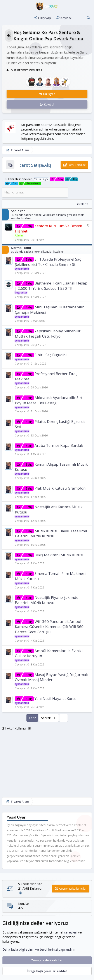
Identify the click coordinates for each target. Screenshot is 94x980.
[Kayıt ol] (64, 18)
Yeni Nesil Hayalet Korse (55, 698)
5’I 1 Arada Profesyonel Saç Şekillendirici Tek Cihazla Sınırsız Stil (48, 262)
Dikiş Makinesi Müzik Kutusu (60, 555)
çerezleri (71, 932)
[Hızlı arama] (35, 192)
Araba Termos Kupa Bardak (59, 445)
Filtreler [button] (81, 204)
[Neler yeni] (79, 18)
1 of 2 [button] (32, 718)
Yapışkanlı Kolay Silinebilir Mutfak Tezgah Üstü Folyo (48, 334)
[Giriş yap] (42, 18)
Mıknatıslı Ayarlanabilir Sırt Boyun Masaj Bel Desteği (49, 400)
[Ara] (88, 18)
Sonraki (49, 718)
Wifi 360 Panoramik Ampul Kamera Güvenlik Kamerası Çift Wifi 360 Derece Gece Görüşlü (49, 627)
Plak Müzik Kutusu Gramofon (60, 488)
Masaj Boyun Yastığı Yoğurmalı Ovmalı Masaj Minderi (52, 677)
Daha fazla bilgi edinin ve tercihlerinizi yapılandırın (39, 949)
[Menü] (6, 18)
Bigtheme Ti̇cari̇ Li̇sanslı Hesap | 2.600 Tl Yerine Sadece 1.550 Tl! (51, 286)
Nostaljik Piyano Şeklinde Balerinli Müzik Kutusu (47, 600)
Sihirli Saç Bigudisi (51, 355)
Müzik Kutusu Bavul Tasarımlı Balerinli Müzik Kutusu (51, 534)
